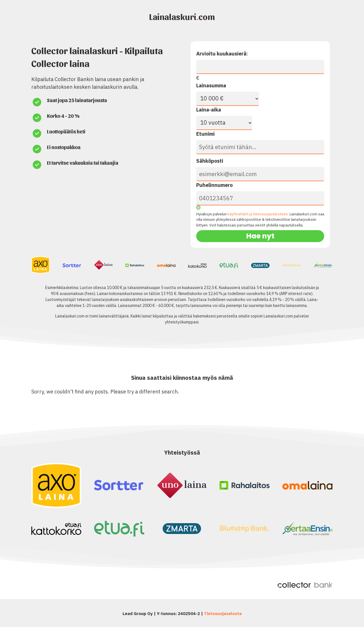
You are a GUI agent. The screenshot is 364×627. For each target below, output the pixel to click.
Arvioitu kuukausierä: (222, 54)
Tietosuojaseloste (223, 613)
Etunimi (205, 134)
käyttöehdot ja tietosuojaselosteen (258, 214)
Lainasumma (211, 85)
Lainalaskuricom (182, 16)
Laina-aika (209, 110)
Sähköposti (210, 161)
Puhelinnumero (214, 185)
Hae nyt (260, 236)
